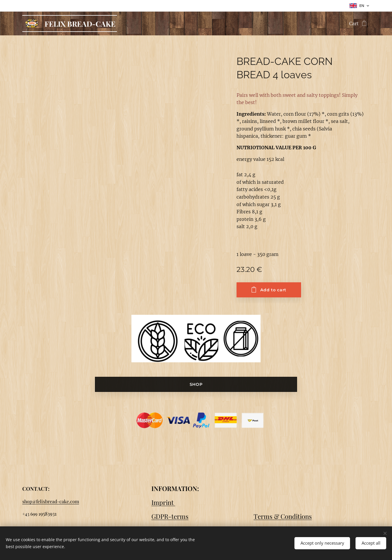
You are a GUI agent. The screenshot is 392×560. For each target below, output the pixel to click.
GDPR (160, 516)
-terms (178, 516)
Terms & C (269, 516)
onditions (298, 516)
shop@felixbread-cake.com (51, 501)
